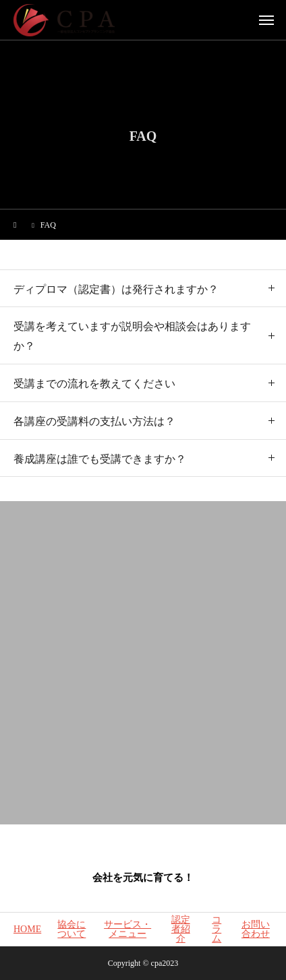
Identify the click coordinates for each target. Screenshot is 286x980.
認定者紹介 (181, 929)
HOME (27, 929)
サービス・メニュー (127, 929)
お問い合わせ (256, 929)
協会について (71, 929)
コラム (217, 929)
